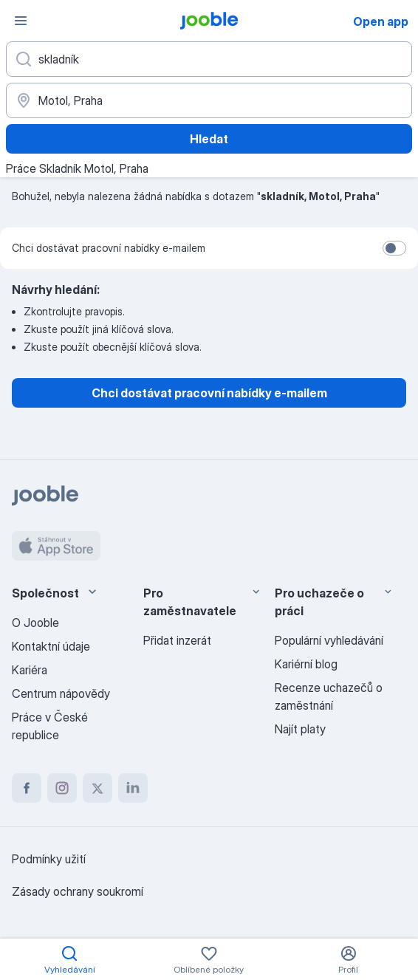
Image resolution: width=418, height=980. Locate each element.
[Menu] (21, 21)
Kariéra (30, 670)
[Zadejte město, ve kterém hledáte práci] (209, 100)
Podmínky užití (49, 859)
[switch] (394, 248)
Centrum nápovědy (61, 693)
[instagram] (62, 788)
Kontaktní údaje (51, 646)
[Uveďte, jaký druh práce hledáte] (209, 59)
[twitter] (97, 788)
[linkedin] (133, 788)
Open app (381, 21)
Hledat (209, 139)
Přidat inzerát (177, 640)
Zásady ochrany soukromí (78, 891)
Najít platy (300, 729)
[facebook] (27, 788)
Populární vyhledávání (329, 640)
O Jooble (35, 623)
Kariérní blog (306, 664)
